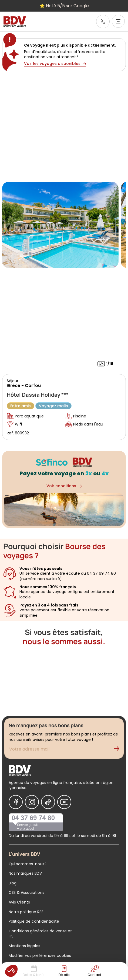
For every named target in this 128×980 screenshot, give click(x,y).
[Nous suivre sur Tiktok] (48, 802)
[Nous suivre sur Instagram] (32, 802)
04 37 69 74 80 (33, 818)
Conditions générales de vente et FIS (40, 934)
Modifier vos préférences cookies (40, 955)
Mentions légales (24, 946)
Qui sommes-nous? (28, 864)
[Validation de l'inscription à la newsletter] (119, 750)
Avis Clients (19, 902)
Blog (13, 883)
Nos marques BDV (25, 873)
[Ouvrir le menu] (118, 21)
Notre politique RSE (26, 912)
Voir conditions (64, 486)
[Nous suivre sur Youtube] (64, 802)
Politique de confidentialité (34, 921)
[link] (103, 22)
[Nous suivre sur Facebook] (16, 802)
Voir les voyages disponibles (55, 64)
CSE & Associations (26, 892)
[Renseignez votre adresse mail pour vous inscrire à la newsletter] (63, 750)
